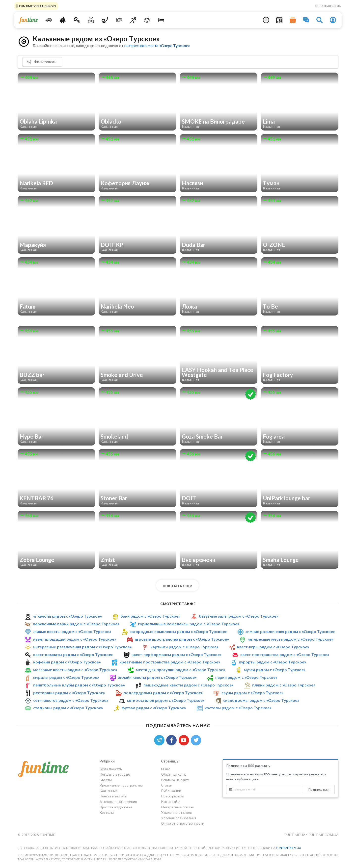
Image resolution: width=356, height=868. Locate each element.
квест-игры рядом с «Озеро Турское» (273, 647)
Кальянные (109, 791)
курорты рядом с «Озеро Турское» (272, 662)
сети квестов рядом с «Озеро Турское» (71, 700)
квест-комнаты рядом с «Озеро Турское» (73, 654)
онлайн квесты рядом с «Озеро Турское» (157, 677)
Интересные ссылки (178, 807)
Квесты (106, 780)
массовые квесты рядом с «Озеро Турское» (75, 670)
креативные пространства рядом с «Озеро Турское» (170, 662)
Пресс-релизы (173, 796)
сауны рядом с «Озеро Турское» (252, 693)
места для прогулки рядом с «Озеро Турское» (180, 670)
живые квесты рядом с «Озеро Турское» (72, 631)
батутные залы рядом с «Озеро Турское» (238, 616)
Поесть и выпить (113, 796)
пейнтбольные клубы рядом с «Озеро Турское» (79, 685)
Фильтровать (42, 62)
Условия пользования (178, 818)
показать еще (177, 585)
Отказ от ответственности (183, 823)
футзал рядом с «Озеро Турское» (154, 708)
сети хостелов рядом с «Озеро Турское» (166, 700)
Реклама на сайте (175, 780)
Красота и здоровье (116, 807)
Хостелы (107, 812)
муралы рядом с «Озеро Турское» (66, 677)
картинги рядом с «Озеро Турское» (184, 647)
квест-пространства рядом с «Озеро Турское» (285, 654)
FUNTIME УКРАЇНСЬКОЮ (37, 6)
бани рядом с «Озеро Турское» (150, 616)
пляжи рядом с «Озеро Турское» (284, 685)
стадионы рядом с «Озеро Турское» (68, 708)
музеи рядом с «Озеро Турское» (275, 670)
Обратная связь (328, 6)
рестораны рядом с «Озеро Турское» (69, 693)
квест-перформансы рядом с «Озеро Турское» (177, 654)
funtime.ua (295, 835)
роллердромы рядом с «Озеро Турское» (163, 693)
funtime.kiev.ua (288, 848)
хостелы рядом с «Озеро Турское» (238, 708)
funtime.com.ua (323, 835)
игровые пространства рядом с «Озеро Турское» (182, 639)
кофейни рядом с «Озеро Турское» (67, 662)
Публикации (171, 791)
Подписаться (319, 789)
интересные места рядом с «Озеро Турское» (290, 639)
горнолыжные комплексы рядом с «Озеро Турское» (189, 624)
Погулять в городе (115, 774)
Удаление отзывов (176, 812)
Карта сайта (171, 802)
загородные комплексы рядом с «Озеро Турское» (178, 631)
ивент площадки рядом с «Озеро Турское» (75, 639)
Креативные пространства (121, 785)
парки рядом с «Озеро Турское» (246, 677)
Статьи (167, 785)
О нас (166, 769)
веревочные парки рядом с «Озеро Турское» (76, 624)
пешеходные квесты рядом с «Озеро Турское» (188, 685)
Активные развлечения (118, 802)
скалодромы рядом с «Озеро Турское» (261, 700)
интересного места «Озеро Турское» (157, 45)
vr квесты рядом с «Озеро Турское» (67, 616)
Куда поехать (111, 769)
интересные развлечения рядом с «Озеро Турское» (82, 647)
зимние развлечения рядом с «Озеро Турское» (290, 631)
